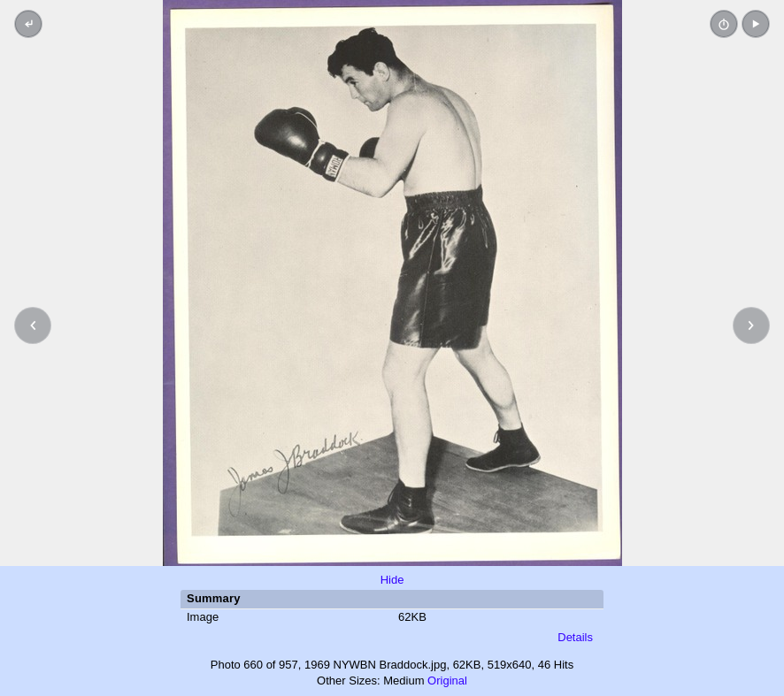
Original (447, 681)
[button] (756, 24)
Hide (392, 580)
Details (575, 637)
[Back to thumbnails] (28, 24)
